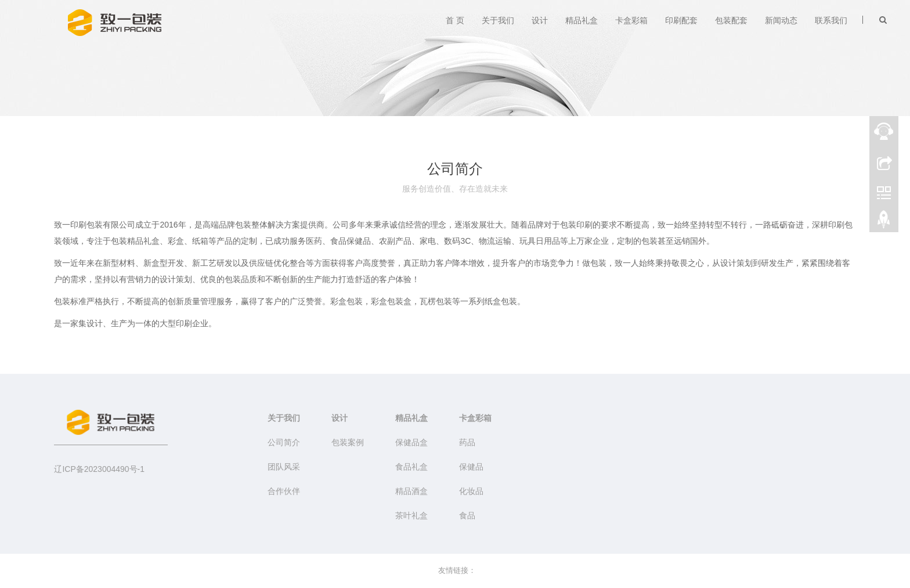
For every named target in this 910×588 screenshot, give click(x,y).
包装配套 (731, 20)
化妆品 (471, 491)
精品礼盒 (582, 20)
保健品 (471, 467)
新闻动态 (781, 20)
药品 (467, 442)
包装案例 (348, 442)
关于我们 (498, 20)
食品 (467, 515)
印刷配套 (681, 20)
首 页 (455, 20)
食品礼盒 (411, 467)
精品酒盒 (411, 491)
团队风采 (284, 467)
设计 (540, 20)
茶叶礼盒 (411, 515)
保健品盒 (411, 442)
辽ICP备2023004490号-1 (99, 469)
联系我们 (831, 20)
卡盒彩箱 (631, 20)
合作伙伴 (284, 491)
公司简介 (284, 442)
